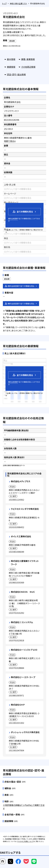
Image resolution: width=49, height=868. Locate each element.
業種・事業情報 (28, 59)
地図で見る (10, 141)
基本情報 (11, 59)
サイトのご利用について (25, 841)
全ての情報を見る (23, 212)
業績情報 (11, 67)
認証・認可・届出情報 (16, 74)
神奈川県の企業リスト (18, 3)
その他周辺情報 (28, 67)
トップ (4, 3)
